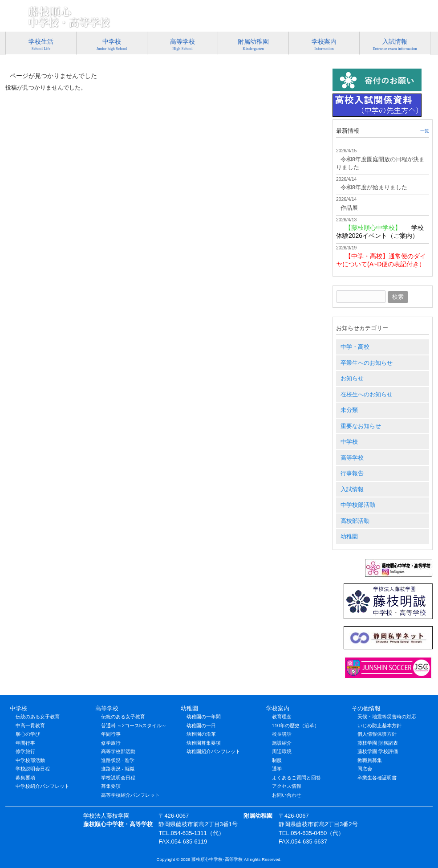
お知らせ (352, 378)
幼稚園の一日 (201, 725)
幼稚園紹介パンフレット (213, 751)
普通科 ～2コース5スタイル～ (134, 725)
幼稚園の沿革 (201, 734)
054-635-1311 (399, 7)
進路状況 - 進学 (118, 760)
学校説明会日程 (33, 769)
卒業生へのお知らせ (367, 363)
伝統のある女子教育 (38, 717)
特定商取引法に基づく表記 (211, 20)
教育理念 (282, 717)
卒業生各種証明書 (377, 778)
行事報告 (352, 473)
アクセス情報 (412, 20)
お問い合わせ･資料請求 (353, 20)
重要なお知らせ (361, 426)
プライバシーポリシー (284, 20)
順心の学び (28, 734)
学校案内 (278, 708)
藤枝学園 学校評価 (378, 751)
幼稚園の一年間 (204, 717)
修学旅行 (25, 751)
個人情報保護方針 (377, 734)
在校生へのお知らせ (367, 394)
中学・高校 (355, 347)
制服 (277, 760)
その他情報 (366, 708)
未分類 (349, 410)
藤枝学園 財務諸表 (378, 743)
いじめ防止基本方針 (379, 725)
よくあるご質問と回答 (296, 778)
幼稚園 (349, 536)
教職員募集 (370, 760)
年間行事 (25, 743)
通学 (277, 769)
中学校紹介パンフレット (43, 786)
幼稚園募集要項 (204, 743)
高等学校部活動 (118, 751)
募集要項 (25, 778)
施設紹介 (282, 743)
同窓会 (365, 769)
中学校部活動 (358, 505)
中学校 (349, 442)
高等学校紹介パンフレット (130, 795)
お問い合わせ (287, 795)
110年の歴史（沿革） (296, 725)
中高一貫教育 (30, 725)
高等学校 (352, 458)
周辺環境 (282, 751)
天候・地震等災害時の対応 (387, 717)
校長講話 (282, 734)
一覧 (425, 131)
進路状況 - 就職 (118, 769)
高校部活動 (355, 521)
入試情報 (352, 489)
